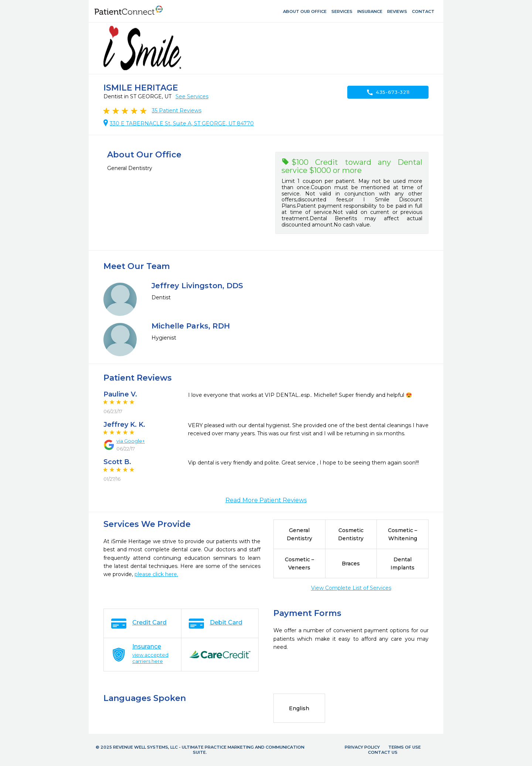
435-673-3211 (388, 92)
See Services (192, 96)
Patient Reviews (177, 110)
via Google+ (131, 441)
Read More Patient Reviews (266, 500)
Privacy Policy (362, 747)
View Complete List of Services (351, 588)
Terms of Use (405, 747)
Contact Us (383, 752)
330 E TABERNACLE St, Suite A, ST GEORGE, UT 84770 (182, 123)
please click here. (156, 574)
